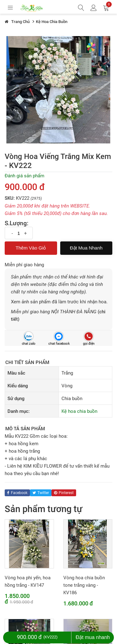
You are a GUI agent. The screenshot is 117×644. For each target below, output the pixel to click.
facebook (17, 493)
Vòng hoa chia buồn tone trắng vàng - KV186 (84, 585)
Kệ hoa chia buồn (79, 411)
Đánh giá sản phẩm (24, 176)
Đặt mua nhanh (86, 248)
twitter (41, 493)
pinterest (64, 493)
